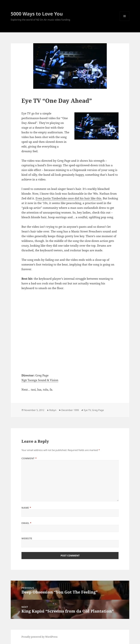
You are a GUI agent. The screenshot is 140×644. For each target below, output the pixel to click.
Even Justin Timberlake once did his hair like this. (69, 198)
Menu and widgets (125, 21)
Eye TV (87, 410)
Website (27, 538)
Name (26, 508)
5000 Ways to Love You (37, 14)
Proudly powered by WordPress (39, 637)
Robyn (53, 410)
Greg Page (98, 410)
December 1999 (70, 410)
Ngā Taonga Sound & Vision (40, 380)
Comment (29, 458)
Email (26, 523)
